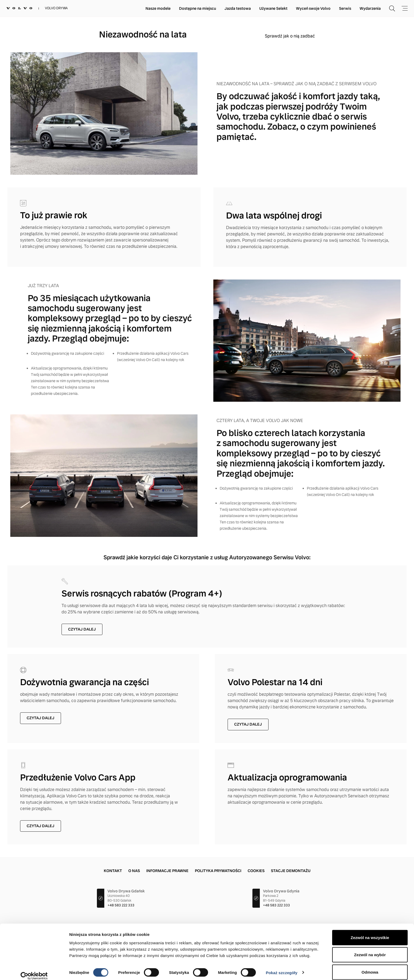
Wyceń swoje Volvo (313, 8)
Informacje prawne (167, 871)
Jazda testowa (238, 8)
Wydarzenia (370, 8)
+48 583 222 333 (121, 905)
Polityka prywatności (218, 871)
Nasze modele (158, 8)
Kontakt (113, 871)
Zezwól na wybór (370, 949)
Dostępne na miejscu (197, 8)
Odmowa (370, 966)
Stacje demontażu (291, 871)
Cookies (256, 871)
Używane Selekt (273, 8)
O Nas (134, 871)
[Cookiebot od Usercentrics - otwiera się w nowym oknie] (34, 970)
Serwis (345, 8)
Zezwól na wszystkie (370, 931)
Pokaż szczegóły (282, 966)
